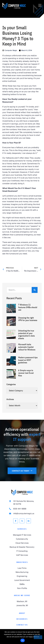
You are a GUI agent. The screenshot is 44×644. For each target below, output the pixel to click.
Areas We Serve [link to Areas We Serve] (22, 595)
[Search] (35, 290)
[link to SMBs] (22, 584)
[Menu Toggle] (40, 6)
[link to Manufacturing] (22, 572)
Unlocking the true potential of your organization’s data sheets (26, 335)
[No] (38, 637)
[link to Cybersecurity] (22, 539)
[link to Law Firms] (22, 568)
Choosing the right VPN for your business (28, 319)
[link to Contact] (22, 625)
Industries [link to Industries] (22, 562)
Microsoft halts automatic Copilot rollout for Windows (27, 347)
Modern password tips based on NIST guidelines (28, 360)
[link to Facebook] (16, 521)
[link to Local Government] (22, 580)
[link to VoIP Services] (22, 555)
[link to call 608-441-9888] (22, 509)
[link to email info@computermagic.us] (22, 514)
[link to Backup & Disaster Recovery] (22, 547)
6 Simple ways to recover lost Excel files (26, 373)
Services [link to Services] (22, 529)
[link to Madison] (22, 601)
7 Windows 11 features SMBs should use (28, 307)
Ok (23, 641)
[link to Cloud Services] (22, 543)
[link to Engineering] (22, 576)
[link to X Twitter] (22, 521)
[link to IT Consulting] (22, 551)
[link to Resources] (22, 619)
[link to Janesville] (22, 605)
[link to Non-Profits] (22, 588)
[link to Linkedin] (29, 521)
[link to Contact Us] (22, 471)
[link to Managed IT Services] (22, 535)
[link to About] (22, 613)
